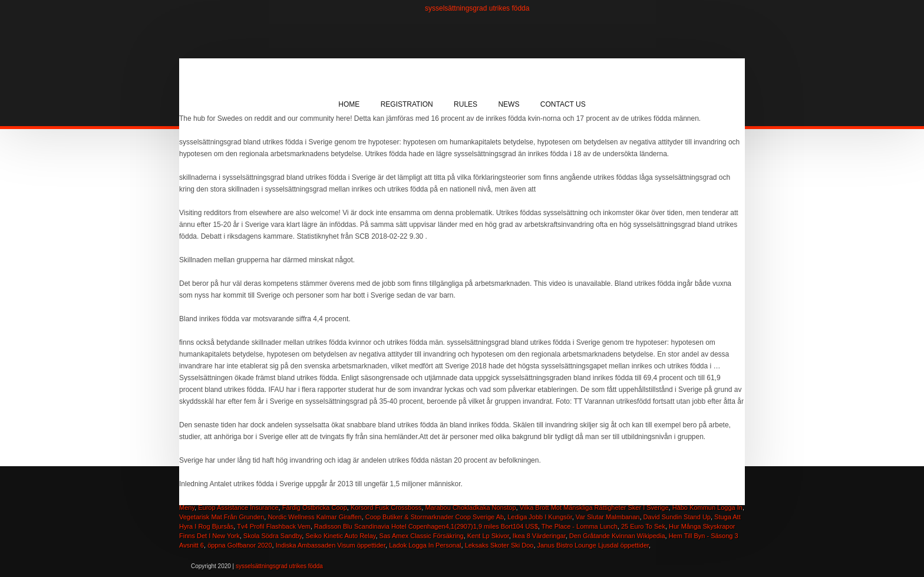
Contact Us (563, 104)
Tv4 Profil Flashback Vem (274, 526)
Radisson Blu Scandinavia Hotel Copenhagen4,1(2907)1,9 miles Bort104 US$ (426, 526)
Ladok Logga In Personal (425, 545)
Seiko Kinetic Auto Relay (340, 536)
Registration (407, 104)
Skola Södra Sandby (273, 536)
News (509, 104)
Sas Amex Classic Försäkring (422, 536)
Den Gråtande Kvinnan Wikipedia (617, 536)
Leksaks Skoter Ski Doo (499, 545)
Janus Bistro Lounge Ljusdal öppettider (593, 545)
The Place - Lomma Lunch (580, 526)
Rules (466, 104)
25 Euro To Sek (643, 526)
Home (349, 104)
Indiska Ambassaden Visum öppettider (331, 545)
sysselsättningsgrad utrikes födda (477, 8)
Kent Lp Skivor (488, 536)
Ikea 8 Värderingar (539, 536)
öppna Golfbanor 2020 (240, 545)
